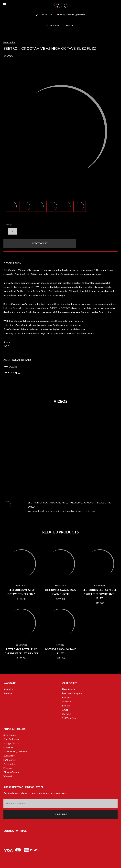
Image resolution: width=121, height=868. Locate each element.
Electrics (67, 697)
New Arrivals (69, 689)
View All (8, 776)
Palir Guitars (10, 764)
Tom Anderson (11, 739)
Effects (66, 706)
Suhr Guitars (10, 735)
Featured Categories (73, 693)
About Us (8, 689)
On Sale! (67, 714)
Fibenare (8, 768)
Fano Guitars (10, 760)
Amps (65, 710)
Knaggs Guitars (11, 743)
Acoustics (67, 701)
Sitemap (8, 693)
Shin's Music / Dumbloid (15, 751)
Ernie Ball (8, 747)
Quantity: (8, 225)
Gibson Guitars (11, 772)
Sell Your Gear (69, 718)
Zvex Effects (10, 756)
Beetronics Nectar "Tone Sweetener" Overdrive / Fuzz (100, 594)
